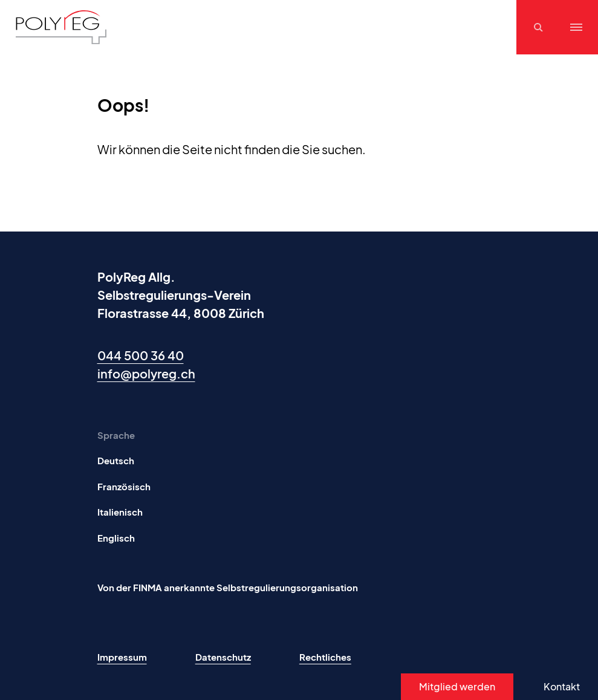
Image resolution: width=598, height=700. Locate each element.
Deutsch (116, 460)
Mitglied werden (457, 686)
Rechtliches (325, 657)
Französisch (124, 486)
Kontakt (562, 686)
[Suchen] (540, 27)
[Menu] (576, 27)
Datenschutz (223, 657)
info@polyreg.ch (146, 373)
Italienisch (120, 512)
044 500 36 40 (141, 355)
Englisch (116, 538)
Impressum (122, 657)
